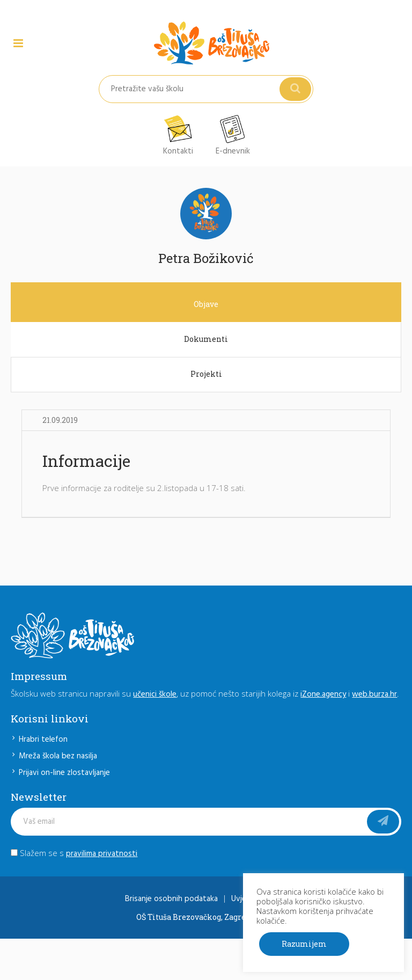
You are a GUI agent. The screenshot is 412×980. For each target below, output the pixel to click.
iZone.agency (323, 694)
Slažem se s (74, 853)
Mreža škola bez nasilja (58, 756)
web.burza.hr (374, 694)
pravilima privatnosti (102, 854)
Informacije (86, 461)
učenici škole (155, 694)
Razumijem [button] (304, 944)
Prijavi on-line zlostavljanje (64, 773)
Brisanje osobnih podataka (171, 899)
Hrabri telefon (43, 740)
